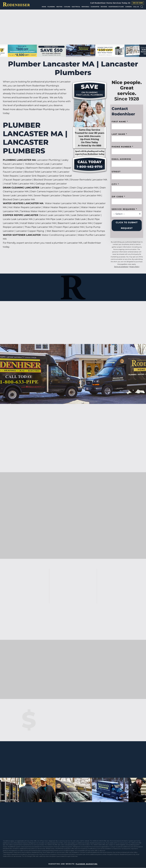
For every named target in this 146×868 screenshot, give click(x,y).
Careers (128, 7)
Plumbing (51, 7)
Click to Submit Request (127, 225)
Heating (59, 7)
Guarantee (95, 7)
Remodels (85, 7)
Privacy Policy (134, 267)
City (115, 184)
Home (44, 7)
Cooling (67, 7)
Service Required (124, 209)
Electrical (76, 7)
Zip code (118, 197)
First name (120, 122)
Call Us (136, 7)
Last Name (119, 134)
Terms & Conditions (121, 267)
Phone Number (122, 147)
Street (116, 172)
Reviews (104, 7)
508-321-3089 (138, 3)
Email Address (121, 159)
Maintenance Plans (116, 7)
